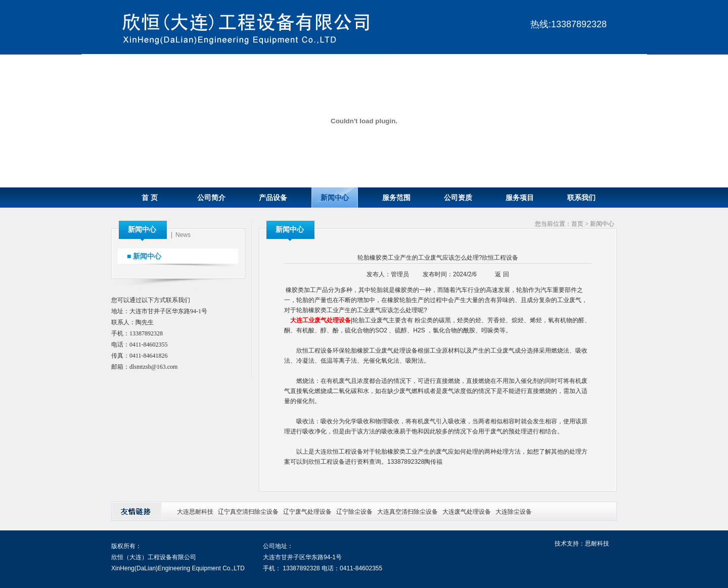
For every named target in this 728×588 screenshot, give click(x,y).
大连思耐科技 (195, 512)
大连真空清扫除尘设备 (407, 512)
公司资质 (458, 198)
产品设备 (273, 198)
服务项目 (520, 198)
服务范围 (396, 198)
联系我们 (581, 198)
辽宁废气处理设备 (307, 512)
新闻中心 (335, 198)
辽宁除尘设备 (354, 512)
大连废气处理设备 (467, 512)
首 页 (150, 198)
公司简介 (211, 198)
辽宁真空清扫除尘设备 (248, 512)
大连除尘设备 (514, 512)
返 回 (502, 274)
